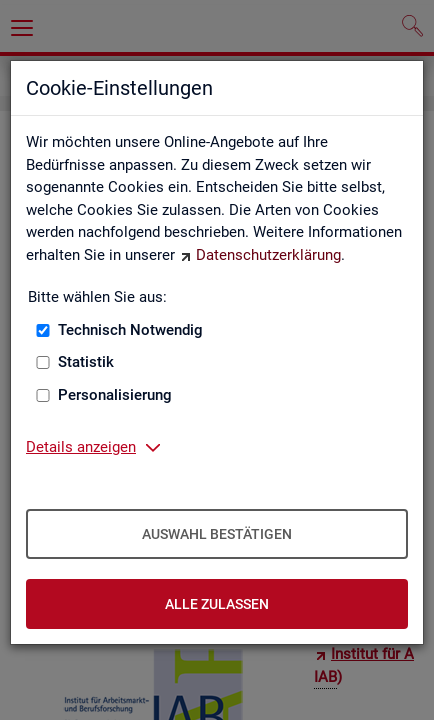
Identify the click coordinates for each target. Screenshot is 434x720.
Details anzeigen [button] (81, 447)
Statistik (86, 362)
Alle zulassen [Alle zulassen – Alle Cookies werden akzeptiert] (217, 604)
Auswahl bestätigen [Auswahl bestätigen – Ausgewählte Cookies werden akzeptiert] (217, 534)
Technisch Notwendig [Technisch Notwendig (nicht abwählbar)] (130, 330)
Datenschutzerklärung (268, 255)
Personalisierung (115, 395)
